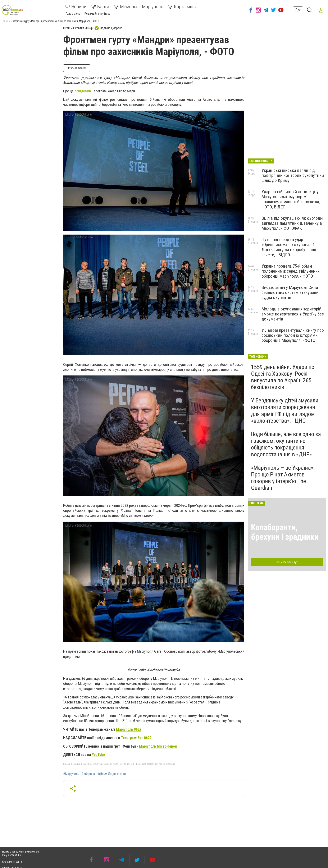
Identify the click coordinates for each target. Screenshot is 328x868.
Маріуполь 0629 (129, 729)
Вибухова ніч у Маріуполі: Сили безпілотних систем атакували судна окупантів (290, 292)
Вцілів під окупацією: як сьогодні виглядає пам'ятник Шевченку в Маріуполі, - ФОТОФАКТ (292, 223)
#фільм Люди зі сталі (112, 774)
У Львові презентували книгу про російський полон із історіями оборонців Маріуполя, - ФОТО (293, 335)
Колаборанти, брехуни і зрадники (285, 532)
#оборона (88, 774)
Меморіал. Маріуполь (139, 7)
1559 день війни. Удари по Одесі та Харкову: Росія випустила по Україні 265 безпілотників (283, 377)
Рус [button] (298, 10)
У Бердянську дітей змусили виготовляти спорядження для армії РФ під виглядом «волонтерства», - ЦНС (285, 411)
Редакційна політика (97, 14)
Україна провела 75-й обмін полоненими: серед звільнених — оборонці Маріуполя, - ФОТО (293, 271)
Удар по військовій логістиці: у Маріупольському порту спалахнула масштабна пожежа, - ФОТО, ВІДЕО (292, 199)
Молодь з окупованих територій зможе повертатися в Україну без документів (293, 314)
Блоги (100, 7)
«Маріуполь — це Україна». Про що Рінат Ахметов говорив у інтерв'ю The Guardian (283, 478)
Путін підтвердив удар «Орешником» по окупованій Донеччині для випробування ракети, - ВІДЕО (289, 247)
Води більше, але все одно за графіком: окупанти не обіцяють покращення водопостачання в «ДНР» (286, 444)
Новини (76, 7)
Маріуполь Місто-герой (158, 746)
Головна (6, 21)
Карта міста (183, 7)
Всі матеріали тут (287, 562)
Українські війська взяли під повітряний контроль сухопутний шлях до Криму (293, 175)
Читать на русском (77, 68)
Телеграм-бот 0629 (136, 738)
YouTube (98, 755)
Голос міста (73, 14)
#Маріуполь (71, 774)
